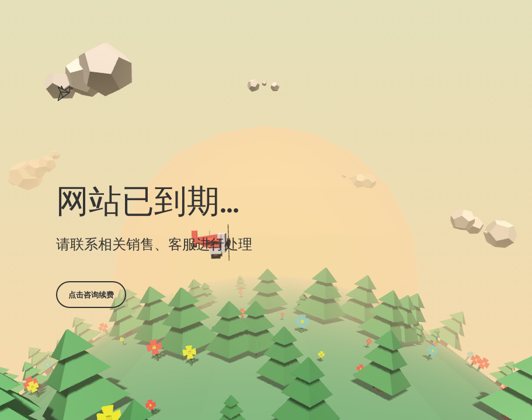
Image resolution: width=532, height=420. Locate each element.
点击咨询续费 (91, 295)
